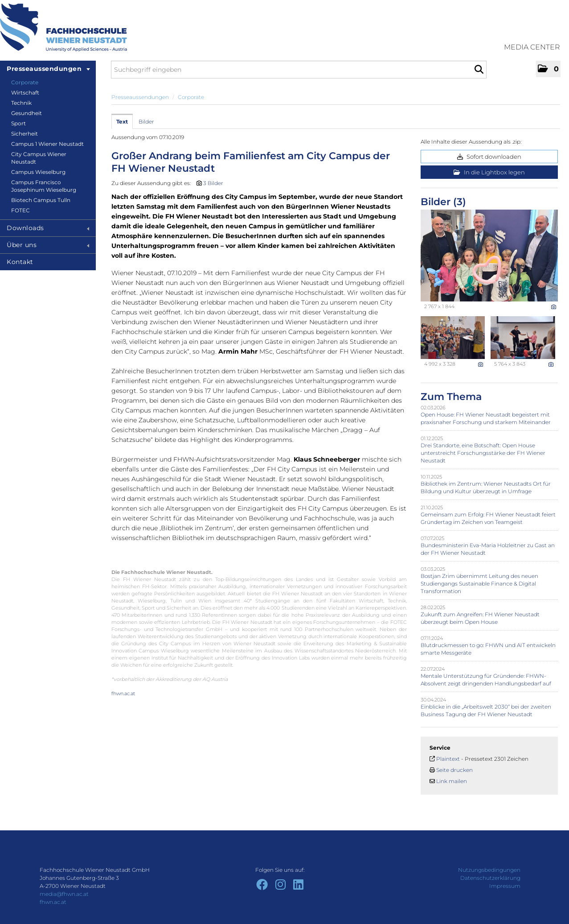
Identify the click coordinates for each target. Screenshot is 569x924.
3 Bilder (213, 183)
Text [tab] (122, 122)
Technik (21, 103)
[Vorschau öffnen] (489, 256)
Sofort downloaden (489, 157)
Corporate (25, 82)
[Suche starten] (479, 70)
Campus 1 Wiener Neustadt (47, 144)
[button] (548, 69)
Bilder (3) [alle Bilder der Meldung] (443, 202)
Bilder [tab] (146, 122)
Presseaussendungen (48, 69)
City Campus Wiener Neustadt (39, 158)
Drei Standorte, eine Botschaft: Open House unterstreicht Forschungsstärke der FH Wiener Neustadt (483, 453)
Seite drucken (454, 770)
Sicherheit (25, 134)
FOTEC (20, 210)
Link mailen (452, 781)
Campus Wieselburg (38, 172)
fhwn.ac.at (123, 693)
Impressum (505, 886)
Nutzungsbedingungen (489, 870)
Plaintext (448, 759)
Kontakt (20, 262)
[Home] (63, 28)
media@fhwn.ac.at (64, 894)
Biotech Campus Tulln (41, 200)
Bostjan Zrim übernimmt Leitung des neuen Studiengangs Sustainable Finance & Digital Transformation (479, 584)
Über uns (48, 245)
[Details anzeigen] (554, 307)
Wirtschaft (25, 93)
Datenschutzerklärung (490, 878)
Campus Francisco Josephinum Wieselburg (44, 186)
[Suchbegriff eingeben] (299, 70)
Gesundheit (27, 113)
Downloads (48, 228)
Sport (18, 123)
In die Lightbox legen (489, 172)
